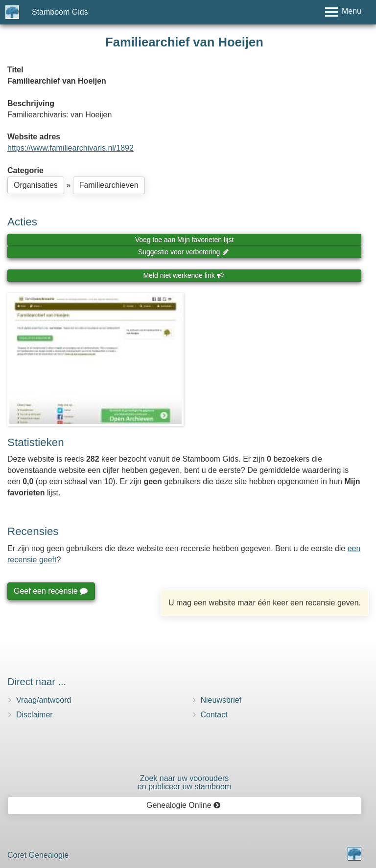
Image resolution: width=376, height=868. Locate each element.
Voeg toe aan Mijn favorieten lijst (185, 240)
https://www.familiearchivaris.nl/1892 (70, 148)
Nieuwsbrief (221, 700)
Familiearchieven (109, 185)
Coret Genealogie (38, 855)
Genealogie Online (184, 805)
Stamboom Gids (60, 12)
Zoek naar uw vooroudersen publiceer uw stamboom (184, 783)
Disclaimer (35, 715)
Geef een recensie (50, 591)
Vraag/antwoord (44, 700)
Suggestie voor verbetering (184, 252)
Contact (214, 715)
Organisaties (36, 185)
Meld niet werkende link (183, 275)
